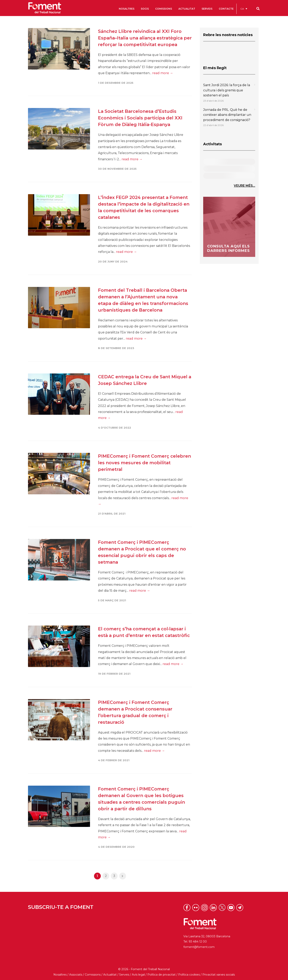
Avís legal (138, 975)
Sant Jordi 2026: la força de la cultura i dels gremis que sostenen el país (227, 90)
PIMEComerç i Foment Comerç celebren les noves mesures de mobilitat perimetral (144, 463)
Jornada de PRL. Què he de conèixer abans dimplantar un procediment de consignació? (227, 115)
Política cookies (189, 975)
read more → (163, 73)
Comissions (93, 975)
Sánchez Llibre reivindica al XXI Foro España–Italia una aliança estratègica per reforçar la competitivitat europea (145, 38)
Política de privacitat (161, 975)
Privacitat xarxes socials (219, 975)
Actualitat (110, 975)
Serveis (124, 975)
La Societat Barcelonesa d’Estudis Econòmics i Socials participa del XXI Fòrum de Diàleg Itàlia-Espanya (140, 118)
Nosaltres (60, 975)
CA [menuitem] (242, 9)
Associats (76, 975)
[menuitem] (244, 9)
